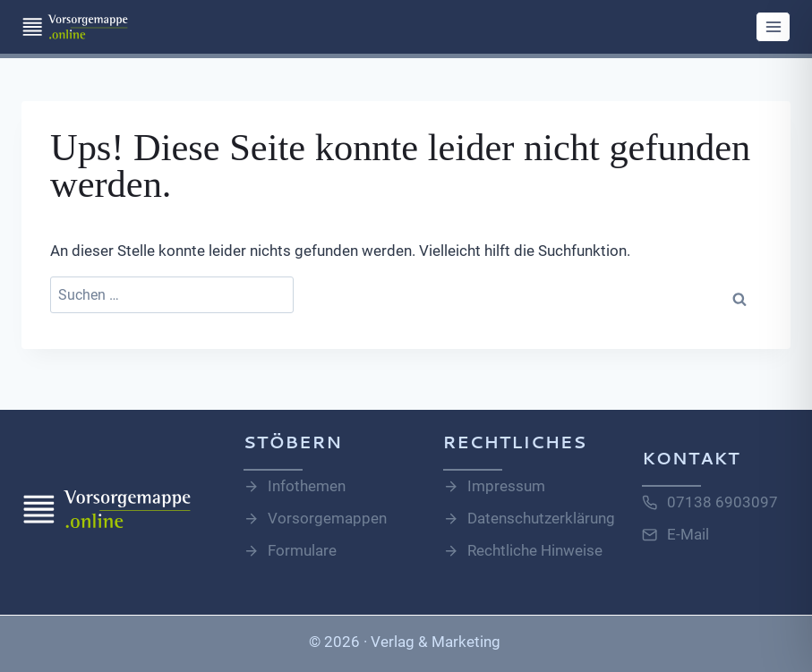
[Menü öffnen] (773, 26)
